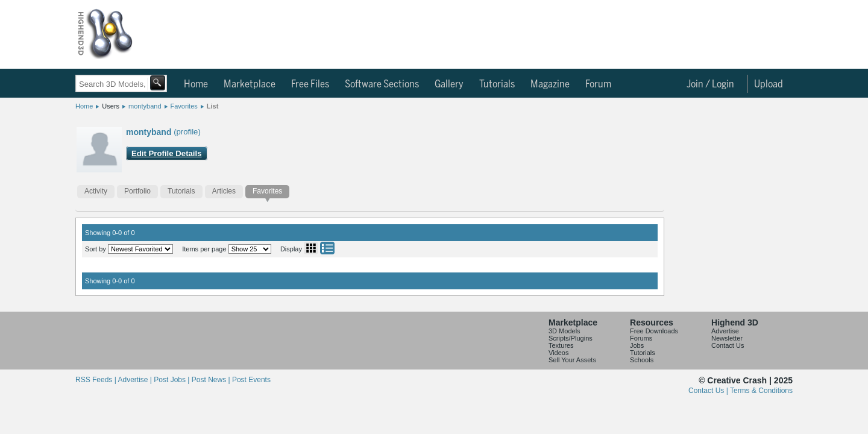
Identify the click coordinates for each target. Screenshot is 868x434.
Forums (641, 338)
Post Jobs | (172, 380)
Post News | (212, 380)
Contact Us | (709, 391)
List (213, 106)
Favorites (184, 106)
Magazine (550, 84)
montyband (145, 106)
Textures (561, 345)
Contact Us (728, 345)
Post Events (251, 380)
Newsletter (727, 338)
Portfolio (137, 191)
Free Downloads (654, 331)
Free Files (310, 84)
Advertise (725, 331)
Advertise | (136, 380)
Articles (224, 191)
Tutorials (497, 84)
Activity (96, 191)
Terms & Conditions (761, 391)
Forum (598, 84)
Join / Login (710, 84)
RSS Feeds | (96, 380)
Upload (769, 84)
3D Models (565, 331)
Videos (558, 353)
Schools (642, 360)
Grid (311, 248)
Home (196, 84)
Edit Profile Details (167, 153)
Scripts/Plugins (571, 338)
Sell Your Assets (572, 360)
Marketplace (250, 84)
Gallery (449, 84)
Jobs (637, 345)
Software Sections (382, 84)
